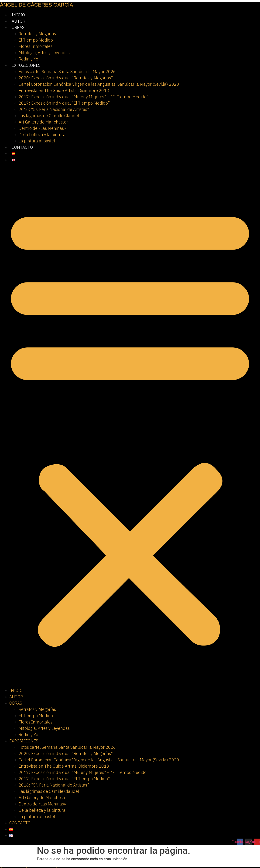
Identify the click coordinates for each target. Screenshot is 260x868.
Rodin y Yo (28, 59)
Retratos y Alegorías (37, 34)
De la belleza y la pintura (42, 135)
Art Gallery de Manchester (43, 122)
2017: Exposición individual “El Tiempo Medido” (64, 103)
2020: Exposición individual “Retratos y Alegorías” (66, 78)
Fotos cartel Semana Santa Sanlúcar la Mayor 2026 (67, 72)
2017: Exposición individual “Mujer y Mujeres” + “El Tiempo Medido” (84, 97)
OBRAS (18, 27)
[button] (130, 425)
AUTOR (18, 21)
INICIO (18, 15)
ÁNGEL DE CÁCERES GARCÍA (36, 5)
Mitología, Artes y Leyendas (44, 53)
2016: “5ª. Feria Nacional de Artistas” (54, 109)
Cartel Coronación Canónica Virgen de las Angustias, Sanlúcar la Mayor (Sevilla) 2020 (99, 84)
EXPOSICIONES (26, 65)
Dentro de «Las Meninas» (42, 128)
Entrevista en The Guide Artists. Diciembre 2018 (64, 90)
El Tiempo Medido (36, 40)
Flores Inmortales (36, 46)
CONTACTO (22, 147)
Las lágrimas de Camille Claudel (49, 116)
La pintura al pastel (37, 141)
